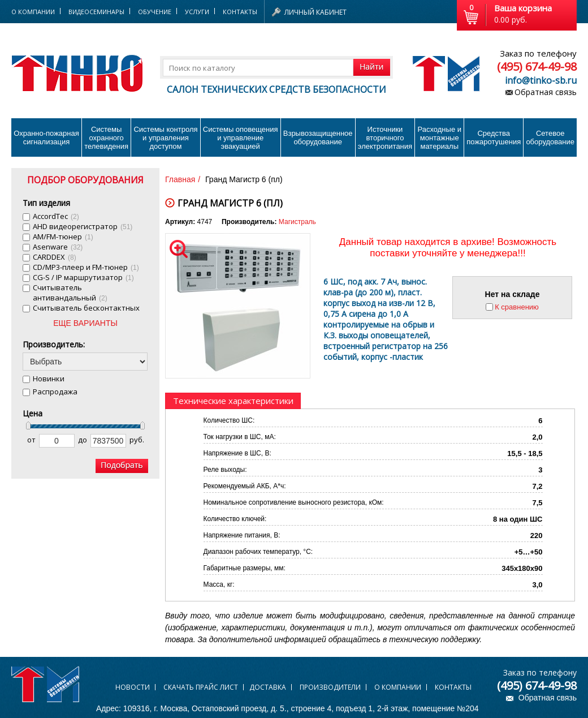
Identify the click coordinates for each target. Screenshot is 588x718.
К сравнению (517, 307)
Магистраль (297, 222)
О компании (398, 687)
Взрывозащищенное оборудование (318, 137)
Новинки (49, 379)
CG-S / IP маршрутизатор (83, 277)
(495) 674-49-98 (537, 66)
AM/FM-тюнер (63, 237)
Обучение (155, 12)
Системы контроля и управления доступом (165, 138)
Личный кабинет (315, 12)
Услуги (197, 12)
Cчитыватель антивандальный (70, 293)
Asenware (58, 247)
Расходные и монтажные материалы (440, 138)
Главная (180, 179)
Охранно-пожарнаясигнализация (46, 137)
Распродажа (55, 392)
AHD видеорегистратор (83, 226)
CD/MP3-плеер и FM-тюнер (86, 267)
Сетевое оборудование (550, 137)
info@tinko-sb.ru (541, 80)
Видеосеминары (96, 12)
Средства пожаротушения (494, 137)
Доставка (268, 687)
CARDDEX (55, 257)
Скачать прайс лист (201, 687)
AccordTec (56, 216)
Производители (330, 687)
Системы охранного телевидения (106, 138)
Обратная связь (546, 92)
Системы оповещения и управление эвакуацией (241, 138)
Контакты (240, 12)
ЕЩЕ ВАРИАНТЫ (85, 323)
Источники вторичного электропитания (385, 138)
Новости (133, 687)
